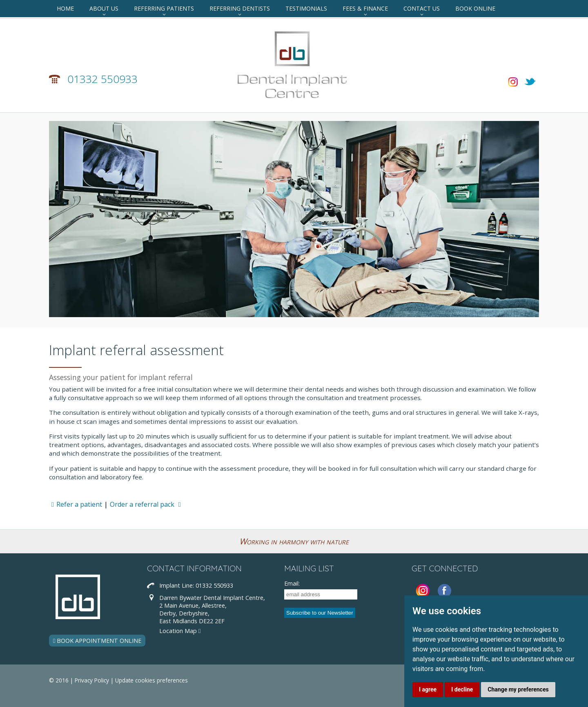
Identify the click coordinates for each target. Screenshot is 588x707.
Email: (292, 583)
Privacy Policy (92, 680)
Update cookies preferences (151, 680)
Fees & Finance (365, 8)
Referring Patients (164, 8)
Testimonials (306, 8)
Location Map (180, 631)
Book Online (475, 8)
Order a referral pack (147, 504)
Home (65, 8)
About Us (104, 8)
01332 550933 (102, 79)
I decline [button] (462, 689)
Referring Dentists (240, 8)
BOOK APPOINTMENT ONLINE (97, 641)
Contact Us (422, 8)
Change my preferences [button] (518, 689)
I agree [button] (428, 689)
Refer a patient (76, 504)
